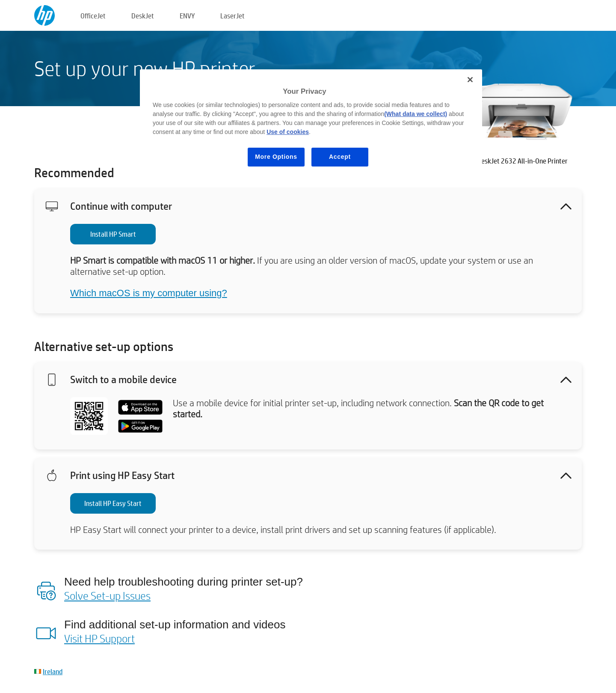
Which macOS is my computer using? (149, 293)
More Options (276, 157)
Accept (340, 157)
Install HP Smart (113, 234)
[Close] (470, 80)
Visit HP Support (99, 638)
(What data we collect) (416, 114)
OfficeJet (93, 16)
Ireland (53, 671)
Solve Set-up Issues (107, 595)
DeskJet (143, 16)
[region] (311, 125)
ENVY (187, 16)
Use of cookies (288, 132)
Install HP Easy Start (113, 503)
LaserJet (232, 16)
